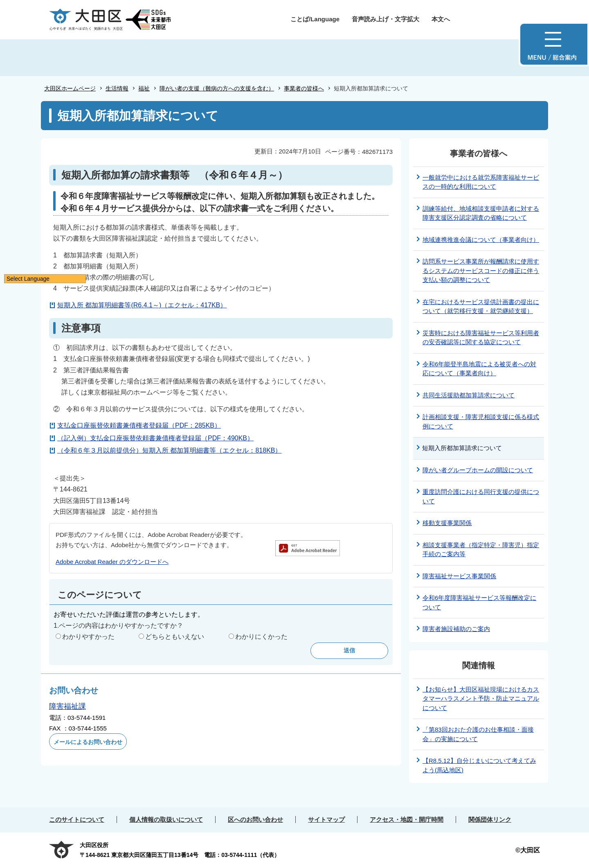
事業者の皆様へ (304, 88)
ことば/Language (315, 19)
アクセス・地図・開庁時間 (407, 820)
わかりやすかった (88, 637)
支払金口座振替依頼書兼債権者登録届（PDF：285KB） (139, 425)
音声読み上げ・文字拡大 (386, 19)
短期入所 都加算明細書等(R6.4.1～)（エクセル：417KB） (142, 305)
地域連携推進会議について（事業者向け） (481, 240)
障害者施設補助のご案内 (456, 629)
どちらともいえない (175, 637)
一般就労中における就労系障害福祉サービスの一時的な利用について (481, 182)
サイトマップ (326, 820)
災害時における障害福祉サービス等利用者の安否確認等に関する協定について (481, 338)
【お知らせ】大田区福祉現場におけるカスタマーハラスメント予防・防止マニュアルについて (481, 699)
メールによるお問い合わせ (88, 742)
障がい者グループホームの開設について (478, 470)
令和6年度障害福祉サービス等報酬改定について (479, 602)
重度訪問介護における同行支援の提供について (481, 496)
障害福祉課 (67, 706)
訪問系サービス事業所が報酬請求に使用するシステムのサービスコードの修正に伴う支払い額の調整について (481, 271)
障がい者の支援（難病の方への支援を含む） (217, 88)
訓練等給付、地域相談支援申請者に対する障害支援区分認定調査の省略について (481, 213)
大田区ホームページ (70, 88)
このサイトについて (77, 820)
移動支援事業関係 (447, 523)
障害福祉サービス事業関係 (459, 576)
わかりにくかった (261, 637)
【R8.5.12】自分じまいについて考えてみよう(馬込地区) (479, 765)
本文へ (441, 19)
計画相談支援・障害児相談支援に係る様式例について (481, 422)
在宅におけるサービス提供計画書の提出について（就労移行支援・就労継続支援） (481, 307)
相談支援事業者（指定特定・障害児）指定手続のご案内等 (481, 550)
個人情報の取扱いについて (166, 820)
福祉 (144, 88)
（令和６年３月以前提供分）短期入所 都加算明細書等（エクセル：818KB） (169, 450)
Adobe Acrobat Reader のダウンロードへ (112, 562)
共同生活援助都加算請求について (469, 395)
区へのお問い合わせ (255, 820)
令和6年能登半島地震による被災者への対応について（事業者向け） (479, 369)
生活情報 (117, 88)
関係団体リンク (490, 820)
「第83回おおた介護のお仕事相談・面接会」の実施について (478, 734)
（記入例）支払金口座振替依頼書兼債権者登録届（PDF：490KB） (155, 438)
